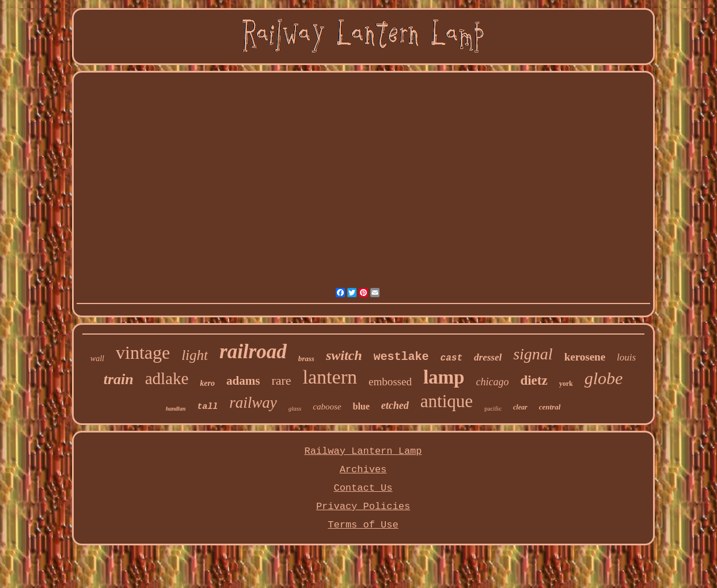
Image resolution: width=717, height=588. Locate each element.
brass (306, 359)
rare (281, 380)
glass (295, 408)
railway (253, 403)
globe (604, 378)
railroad (253, 352)
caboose (327, 407)
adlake (167, 378)
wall (97, 359)
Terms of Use (363, 525)
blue (361, 406)
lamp (444, 377)
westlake (401, 357)
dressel (488, 357)
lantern (330, 377)
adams (243, 381)
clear (520, 407)
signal (533, 354)
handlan (176, 409)
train (119, 379)
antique (447, 401)
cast (452, 358)
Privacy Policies (363, 507)
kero (207, 383)
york (566, 384)
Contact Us (363, 488)
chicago (492, 382)
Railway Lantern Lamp (363, 451)
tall (207, 407)
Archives (363, 470)
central (550, 407)
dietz (534, 380)
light (195, 355)
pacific (493, 408)
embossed (390, 382)
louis (626, 357)
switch (344, 355)
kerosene (585, 357)
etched (395, 405)
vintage (143, 352)
